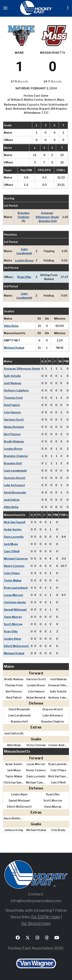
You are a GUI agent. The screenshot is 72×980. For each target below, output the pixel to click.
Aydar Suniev (13, 529)
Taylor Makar (13, 580)
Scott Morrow (13, 624)
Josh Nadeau (13, 383)
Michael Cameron (16, 559)
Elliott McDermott (16, 646)
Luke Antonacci (14, 485)
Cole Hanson (12, 412)
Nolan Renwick (14, 427)
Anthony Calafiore (16, 390)
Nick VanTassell (15, 522)
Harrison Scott (14, 420)
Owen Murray (13, 617)
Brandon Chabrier (23, 215)
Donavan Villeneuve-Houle (47, 215)
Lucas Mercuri (13, 595)
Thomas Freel (13, 398)
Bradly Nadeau (14, 441)
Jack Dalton (12, 500)
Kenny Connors (14, 566)
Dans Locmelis (14, 537)
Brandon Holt (48, 221)
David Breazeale (15, 492)
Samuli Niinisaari (15, 610)
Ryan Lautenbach (16, 588)
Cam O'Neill (12, 551)
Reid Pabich (12, 405)
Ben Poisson (12, 434)
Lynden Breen (24, 260)
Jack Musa (11, 544)
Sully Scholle (12, 376)
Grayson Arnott (15, 478)
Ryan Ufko (24, 277)
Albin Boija (11, 326)
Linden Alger (13, 639)
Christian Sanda (15, 602)
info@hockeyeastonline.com (36, 901)
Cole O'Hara (12, 573)
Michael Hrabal (14, 348)
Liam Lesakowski (24, 251)
